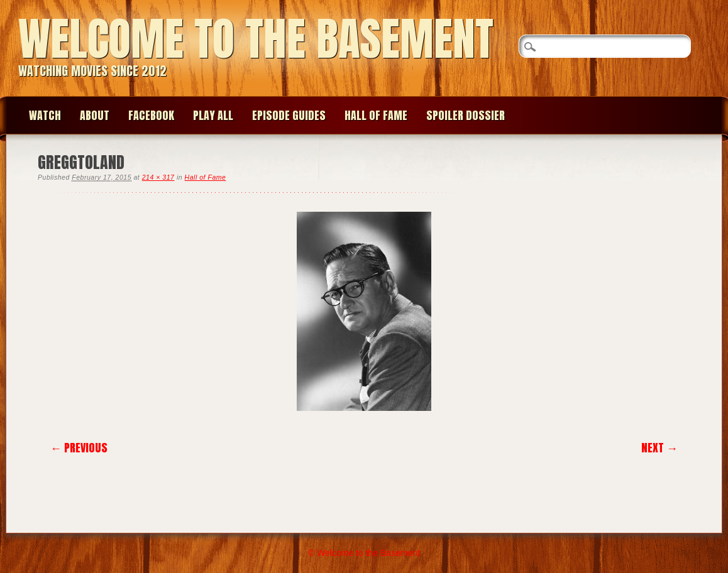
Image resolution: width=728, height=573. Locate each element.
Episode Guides (289, 115)
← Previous (79, 448)
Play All (213, 115)
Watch (45, 115)
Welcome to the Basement (256, 39)
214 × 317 (158, 177)
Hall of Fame (376, 115)
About (95, 115)
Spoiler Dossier (466, 115)
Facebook (151, 115)
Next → (659, 448)
